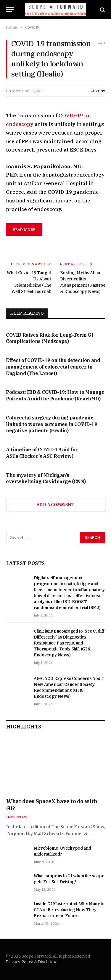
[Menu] (10, 10)
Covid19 (98, 91)
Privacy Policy (20, 962)
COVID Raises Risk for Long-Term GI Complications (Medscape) (50, 338)
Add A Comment (55, 505)
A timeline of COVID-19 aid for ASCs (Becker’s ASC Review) (42, 453)
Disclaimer (49, 962)
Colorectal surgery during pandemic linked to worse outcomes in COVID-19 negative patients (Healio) (52, 424)
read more (24, 230)
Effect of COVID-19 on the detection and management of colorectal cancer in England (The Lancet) (53, 367)
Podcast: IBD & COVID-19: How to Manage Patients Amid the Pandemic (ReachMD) (55, 395)
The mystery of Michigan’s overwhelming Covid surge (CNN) (46, 478)
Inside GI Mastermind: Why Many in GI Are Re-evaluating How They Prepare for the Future (69, 910)
